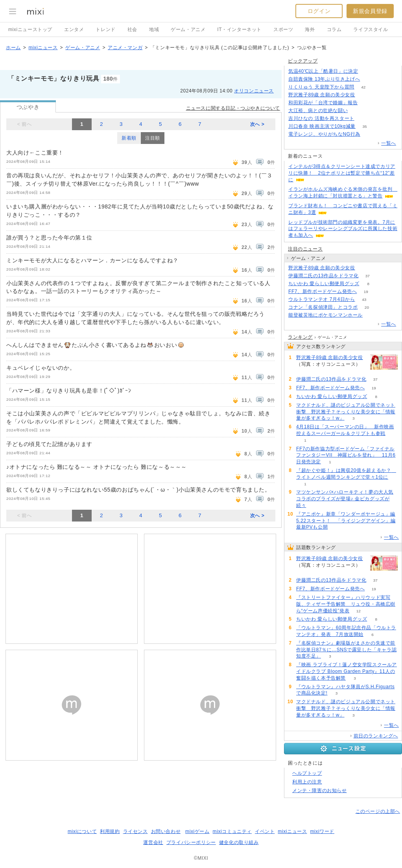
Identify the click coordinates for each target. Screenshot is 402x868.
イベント (265, 831)
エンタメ (74, 29)
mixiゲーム (197, 831)
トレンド (105, 29)
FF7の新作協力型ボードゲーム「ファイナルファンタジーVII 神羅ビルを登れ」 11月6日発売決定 (346, 455)
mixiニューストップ (30, 29)
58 (372, 315)
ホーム (13, 48)
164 (370, 134)
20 (367, 307)
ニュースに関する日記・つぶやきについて (233, 108)
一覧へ (389, 143)
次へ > (257, 124)
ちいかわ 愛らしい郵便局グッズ (324, 284)
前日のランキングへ (376, 736)
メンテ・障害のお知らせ (320, 791)
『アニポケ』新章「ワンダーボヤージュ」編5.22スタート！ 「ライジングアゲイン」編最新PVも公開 (346, 521)
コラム (334, 29)
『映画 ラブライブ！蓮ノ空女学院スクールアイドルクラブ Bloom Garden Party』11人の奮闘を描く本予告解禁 (347, 671)
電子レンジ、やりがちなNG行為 (324, 134)
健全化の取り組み (239, 842)
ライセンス (136, 831)
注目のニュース (305, 249)
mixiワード (322, 831)
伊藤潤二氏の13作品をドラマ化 (323, 276)
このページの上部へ (378, 811)
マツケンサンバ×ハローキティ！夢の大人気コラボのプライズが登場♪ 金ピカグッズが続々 (345, 499)
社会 (132, 29)
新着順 (129, 138)
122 (369, 79)
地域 (154, 29)
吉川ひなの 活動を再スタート (321, 118)
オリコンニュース (254, 91)
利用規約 (110, 831)
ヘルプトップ (307, 773)
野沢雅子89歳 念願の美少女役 (322, 95)
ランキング (300, 337)
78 (367, 103)
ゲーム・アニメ (188, 29)
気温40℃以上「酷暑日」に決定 (323, 71)
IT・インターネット (239, 29)
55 (363, 119)
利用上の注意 (307, 782)
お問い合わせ (166, 831)
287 (367, 71)
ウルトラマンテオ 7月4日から (322, 299)
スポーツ (283, 29)
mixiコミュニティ (232, 831)
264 (364, 95)
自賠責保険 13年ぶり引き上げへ (324, 79)
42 (363, 87)
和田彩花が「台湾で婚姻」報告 (323, 103)
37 (368, 276)
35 (364, 126)
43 (364, 299)
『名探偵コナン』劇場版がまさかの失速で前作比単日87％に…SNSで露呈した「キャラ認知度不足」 (346, 650)
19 (366, 292)
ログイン (319, 11)
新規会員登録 (370, 11)
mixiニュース (43, 48)
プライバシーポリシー (191, 842)
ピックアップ (303, 61)
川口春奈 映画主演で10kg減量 (322, 126)
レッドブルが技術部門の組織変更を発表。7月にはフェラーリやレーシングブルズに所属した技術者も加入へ (343, 229)
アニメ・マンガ (125, 48)
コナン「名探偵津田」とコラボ (323, 307)
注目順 (153, 138)
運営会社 (153, 842)
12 (359, 611)
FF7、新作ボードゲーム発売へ (323, 291)
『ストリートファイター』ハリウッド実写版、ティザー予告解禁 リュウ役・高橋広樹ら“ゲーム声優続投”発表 (346, 604)
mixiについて (82, 831)
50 (357, 111)
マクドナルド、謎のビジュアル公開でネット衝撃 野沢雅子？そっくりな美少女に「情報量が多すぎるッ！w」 (346, 412)
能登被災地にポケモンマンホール (325, 315)
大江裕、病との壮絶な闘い (318, 111)
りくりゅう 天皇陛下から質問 (321, 87)
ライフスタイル (371, 29)
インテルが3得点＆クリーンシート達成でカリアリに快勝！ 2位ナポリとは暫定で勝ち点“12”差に (342, 173)
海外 (310, 29)
